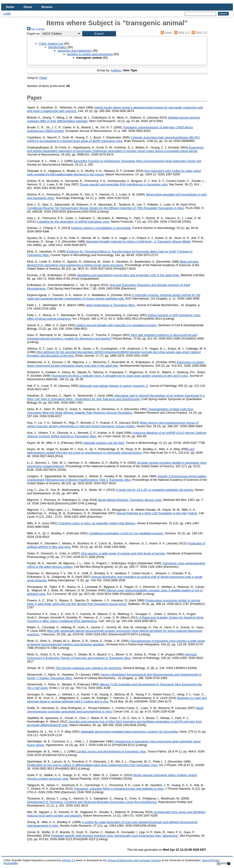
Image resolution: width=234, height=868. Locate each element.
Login (7, 13)
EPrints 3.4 (68, 860)
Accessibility (11, 863)
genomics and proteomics (75, 51)
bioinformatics (58, 47)
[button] (99, 34)
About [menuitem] (28, 7)
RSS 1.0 (181, 33)
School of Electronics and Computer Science (134, 860)
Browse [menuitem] (47, 7)
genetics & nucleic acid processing (90, 54)
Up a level (36, 29)
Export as (33, 34)
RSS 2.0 (199, 33)
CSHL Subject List (51, 44)
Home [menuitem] (10, 7)
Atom (166, 33)
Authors (116, 70)
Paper (43, 78)
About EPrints (210, 860)
